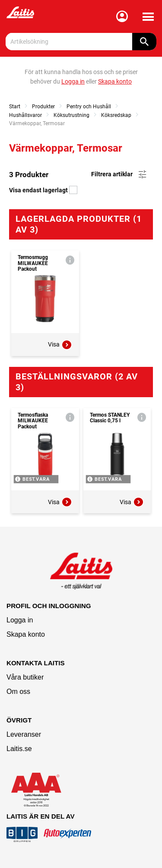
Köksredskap (116, 115)
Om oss (18, 691)
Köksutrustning (71, 115)
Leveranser (24, 734)
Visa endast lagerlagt (43, 190)
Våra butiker (25, 677)
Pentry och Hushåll (89, 107)
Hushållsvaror (25, 115)
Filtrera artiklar (119, 175)
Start (15, 107)
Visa (60, 345)
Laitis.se (19, 749)
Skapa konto (26, 634)
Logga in (20, 620)
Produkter (43, 107)
